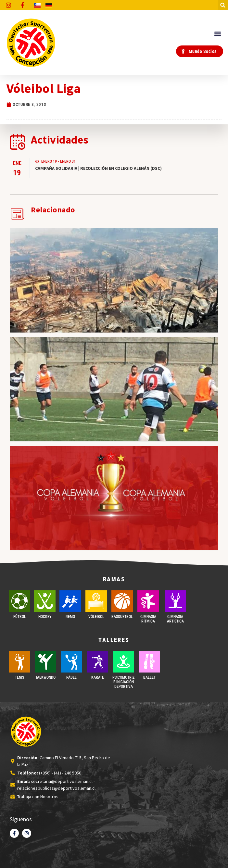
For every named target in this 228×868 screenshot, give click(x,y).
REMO (70, 617)
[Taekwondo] (45, 662)
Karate (98, 677)
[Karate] (97, 662)
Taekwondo (45, 677)
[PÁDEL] (71, 662)
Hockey (45, 617)
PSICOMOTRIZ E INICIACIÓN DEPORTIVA (123, 682)
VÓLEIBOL (96, 617)
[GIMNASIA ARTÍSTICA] (175, 601)
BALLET (149, 677)
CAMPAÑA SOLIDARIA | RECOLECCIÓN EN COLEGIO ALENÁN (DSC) (98, 168)
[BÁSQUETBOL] (122, 601)
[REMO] (70, 601)
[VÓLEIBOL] (96, 601)
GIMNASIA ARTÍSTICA (175, 619)
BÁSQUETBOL (122, 617)
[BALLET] (149, 662)
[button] (223, 5)
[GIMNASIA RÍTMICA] (148, 601)
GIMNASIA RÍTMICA (148, 619)
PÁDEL (71, 677)
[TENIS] (19, 662)
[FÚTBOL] (19, 601)
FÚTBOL (20, 617)
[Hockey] (45, 601)
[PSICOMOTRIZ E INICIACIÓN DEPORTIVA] (123, 662)
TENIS (19, 677)
